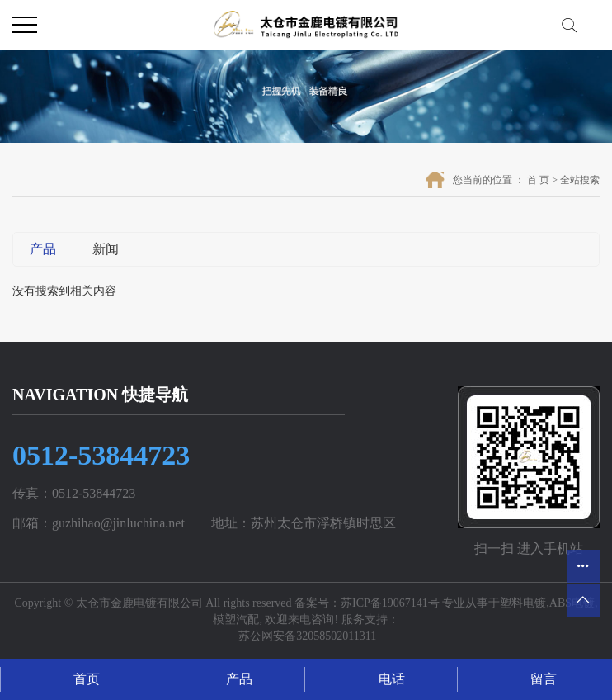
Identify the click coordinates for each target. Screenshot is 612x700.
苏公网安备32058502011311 (306, 636)
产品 (43, 249)
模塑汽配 (236, 620)
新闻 (106, 249)
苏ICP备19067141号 (390, 603)
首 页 (538, 180)
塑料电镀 (523, 603)
